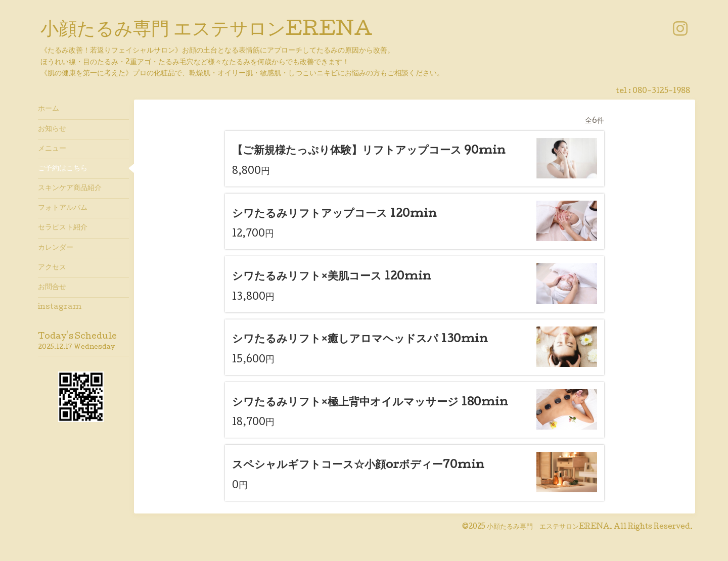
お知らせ (52, 129)
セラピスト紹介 (63, 228)
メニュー (52, 149)
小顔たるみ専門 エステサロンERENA (207, 31)
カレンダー (56, 248)
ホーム (49, 109)
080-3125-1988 (661, 91)
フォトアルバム (63, 208)
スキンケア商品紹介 (70, 189)
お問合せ (52, 288)
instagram (60, 307)
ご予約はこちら (63, 169)
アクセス (52, 268)
